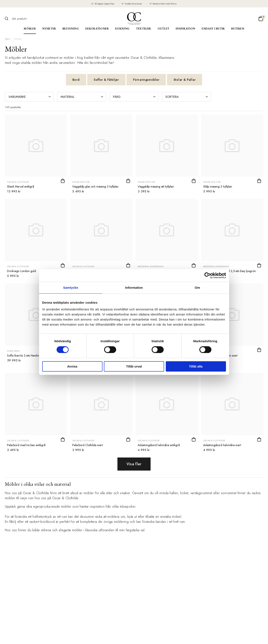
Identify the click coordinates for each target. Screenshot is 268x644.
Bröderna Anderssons (151, 266)
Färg (135, 97)
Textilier (144, 29)
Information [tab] (134, 288)
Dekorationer (97, 29)
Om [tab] (197, 288)
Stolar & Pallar (185, 80)
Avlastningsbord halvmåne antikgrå (159, 445)
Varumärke (30, 97)
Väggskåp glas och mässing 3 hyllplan (95, 186)
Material (82, 97)
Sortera (187, 97)
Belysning (71, 29)
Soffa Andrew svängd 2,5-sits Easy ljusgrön (229, 271)
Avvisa (72, 366)
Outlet (163, 29)
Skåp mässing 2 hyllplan (218, 186)
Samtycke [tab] (71, 288)
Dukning (122, 29)
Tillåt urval (134, 366)
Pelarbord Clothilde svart (87, 445)
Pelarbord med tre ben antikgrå (26, 445)
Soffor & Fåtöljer (106, 80)
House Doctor (81, 182)
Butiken (238, 29)
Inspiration (186, 29)
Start (7, 39)
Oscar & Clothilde (18, 182)
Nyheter (49, 29)
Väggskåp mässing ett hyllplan (156, 186)
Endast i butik (213, 29)
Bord (76, 80)
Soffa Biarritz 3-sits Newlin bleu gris (29, 356)
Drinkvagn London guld (21, 271)
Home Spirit (14, 351)
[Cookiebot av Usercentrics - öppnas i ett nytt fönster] (207, 275)
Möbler (30, 29)
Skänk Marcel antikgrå (20, 186)
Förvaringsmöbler (146, 80)
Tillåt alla (196, 366)
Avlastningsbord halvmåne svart (222, 445)
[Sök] (8, 19)
